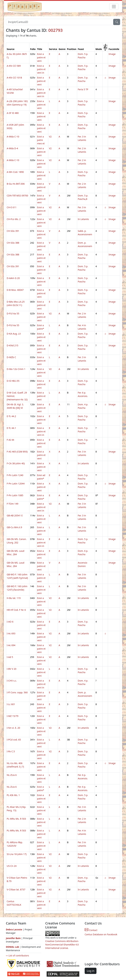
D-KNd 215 (12, 345)
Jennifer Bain (14, 938)
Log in (91, 971)
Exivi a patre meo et (41, 140)
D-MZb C (11, 357)
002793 (56, 30)
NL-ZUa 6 (12, 775)
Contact (91, 930)
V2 (50, 137)
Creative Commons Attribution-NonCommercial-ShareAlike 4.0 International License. (62, 945)
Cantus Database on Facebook (101, 934)
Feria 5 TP (83, 89)
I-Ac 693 (11, 633)
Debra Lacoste (14, 929)
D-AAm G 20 (13, 278)
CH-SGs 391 (13, 231)
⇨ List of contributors (17, 956)
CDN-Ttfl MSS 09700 (17, 196)
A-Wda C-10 (13, 137)
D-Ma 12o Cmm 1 (16, 369)
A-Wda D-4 (12, 148)
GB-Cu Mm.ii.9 (14, 527)
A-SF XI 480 (13, 113)
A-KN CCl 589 (14, 66)
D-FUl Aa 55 (13, 313)
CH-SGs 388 (13, 243)
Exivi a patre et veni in (41, 69)
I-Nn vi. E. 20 (13, 728)
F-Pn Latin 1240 (15, 475)
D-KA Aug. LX (14, 334)
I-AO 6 (10, 622)
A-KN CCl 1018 (14, 78)
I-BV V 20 (11, 669)
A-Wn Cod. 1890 (15, 172)
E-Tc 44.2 (11, 416)
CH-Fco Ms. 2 (14, 219)
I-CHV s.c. (12, 681)
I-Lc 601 (11, 704)
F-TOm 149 (12, 504)
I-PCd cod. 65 (14, 740)
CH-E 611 (12, 207)
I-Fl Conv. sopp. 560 (17, 692)
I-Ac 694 (11, 645)
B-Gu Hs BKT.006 (16, 184)
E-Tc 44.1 (11, 428)
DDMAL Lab (12, 947)
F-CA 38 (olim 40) (16, 463)
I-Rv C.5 (11, 751)
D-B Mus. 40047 (15, 290)
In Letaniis (83, 219)
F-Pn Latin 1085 (15, 495)
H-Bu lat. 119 (14, 598)
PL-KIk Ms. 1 (13, 795)
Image (112, 54)
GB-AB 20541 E (15, 515)
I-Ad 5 (10, 657)
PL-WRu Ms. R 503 (16, 819)
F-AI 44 (10, 440)
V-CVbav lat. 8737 (16, 889)
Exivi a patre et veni (41, 57)
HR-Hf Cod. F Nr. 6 (16, 610)
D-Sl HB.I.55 (13, 381)
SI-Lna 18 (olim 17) (17, 854)
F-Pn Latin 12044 (16, 484)
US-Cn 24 (12, 866)
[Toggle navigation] (114, 7)
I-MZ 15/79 (13, 716)
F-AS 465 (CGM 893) (17, 452)
